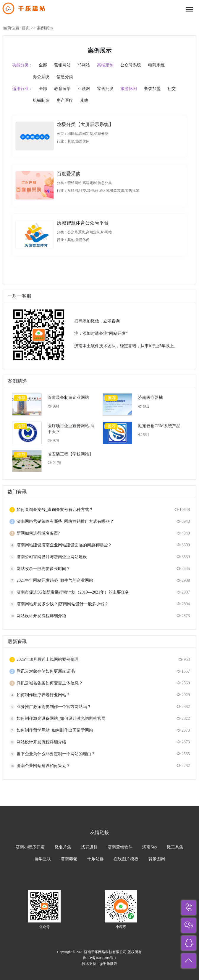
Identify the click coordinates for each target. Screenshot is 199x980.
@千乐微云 (108, 964)
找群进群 (89, 847)
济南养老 (69, 859)
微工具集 (175, 847)
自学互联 (43, 859)
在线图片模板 (126, 859)
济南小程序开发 (30, 847)
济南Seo (149, 847)
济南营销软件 (120, 847)
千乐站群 (96, 859)
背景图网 (157, 859)
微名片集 (63, 847)
